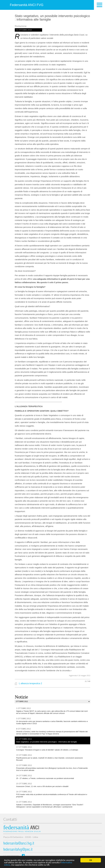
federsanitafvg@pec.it (18, 850)
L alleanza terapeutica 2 (30, 683)
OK (91, 860)
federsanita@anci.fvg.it (19, 844)
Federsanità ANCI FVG (27, 5)
